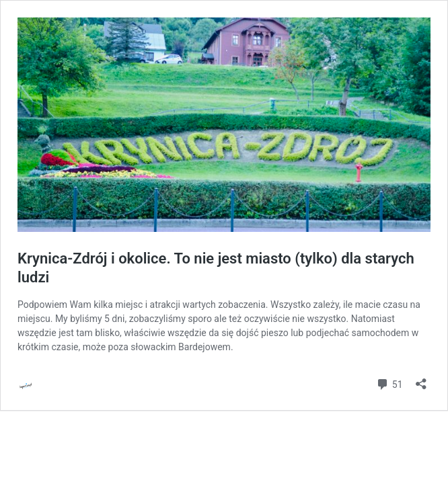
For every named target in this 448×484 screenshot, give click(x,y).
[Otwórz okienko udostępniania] (421, 379)
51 (389, 383)
